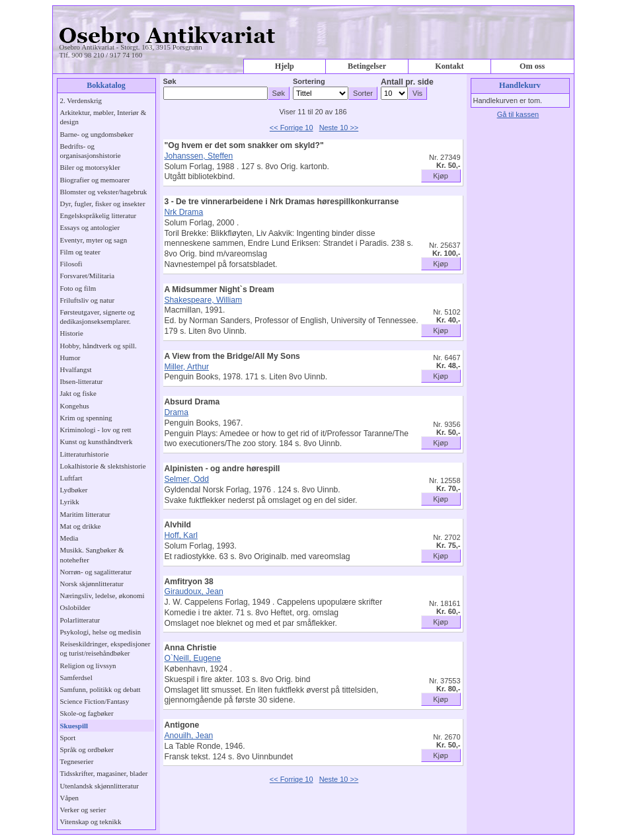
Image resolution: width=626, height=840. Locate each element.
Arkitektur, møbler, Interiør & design (103, 117)
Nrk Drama (184, 212)
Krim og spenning (86, 418)
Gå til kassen (518, 114)
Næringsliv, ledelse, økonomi (102, 595)
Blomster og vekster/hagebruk (104, 192)
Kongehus (75, 406)
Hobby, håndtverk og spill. (98, 346)
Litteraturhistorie (85, 454)
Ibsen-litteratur (82, 381)
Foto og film (78, 288)
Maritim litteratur (85, 514)
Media (69, 538)
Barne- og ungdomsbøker (97, 134)
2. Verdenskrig (81, 100)
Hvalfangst (76, 369)
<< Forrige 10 (292, 128)
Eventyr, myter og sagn (94, 240)
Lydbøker (74, 490)
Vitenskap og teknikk (91, 821)
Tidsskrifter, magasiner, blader (104, 773)
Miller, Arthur (187, 367)
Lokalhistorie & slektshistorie (103, 466)
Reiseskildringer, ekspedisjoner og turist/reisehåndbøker (105, 648)
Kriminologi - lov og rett (96, 430)
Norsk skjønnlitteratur (92, 584)
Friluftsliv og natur (88, 300)
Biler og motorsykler (90, 167)
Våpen (70, 798)
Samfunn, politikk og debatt (100, 689)
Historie (72, 333)
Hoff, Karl (181, 535)
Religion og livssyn (88, 666)
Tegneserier (77, 761)
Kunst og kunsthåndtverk (97, 441)
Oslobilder (75, 607)
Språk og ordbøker (87, 749)
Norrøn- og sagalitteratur (96, 572)
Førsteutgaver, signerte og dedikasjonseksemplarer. (98, 317)
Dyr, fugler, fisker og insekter (103, 204)
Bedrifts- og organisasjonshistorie (91, 151)
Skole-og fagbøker (87, 713)
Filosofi (71, 264)
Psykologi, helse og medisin (101, 632)
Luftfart (71, 478)
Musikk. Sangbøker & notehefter (92, 554)
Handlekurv (520, 85)
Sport (68, 738)
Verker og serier (83, 810)
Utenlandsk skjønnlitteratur (99, 786)
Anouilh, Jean (189, 736)
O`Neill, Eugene (193, 658)
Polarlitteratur (80, 620)
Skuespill (74, 726)
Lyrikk (70, 502)
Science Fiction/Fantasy (95, 701)
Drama (176, 412)
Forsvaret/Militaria (88, 276)
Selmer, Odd (187, 479)
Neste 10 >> (339, 128)
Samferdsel (76, 677)
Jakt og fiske (78, 393)
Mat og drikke (81, 526)
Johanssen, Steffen (199, 156)
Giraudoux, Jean (194, 592)
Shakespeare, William (204, 300)
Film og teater (80, 252)
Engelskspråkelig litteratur (98, 215)
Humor (70, 358)
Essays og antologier (90, 227)
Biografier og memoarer (95, 180)
